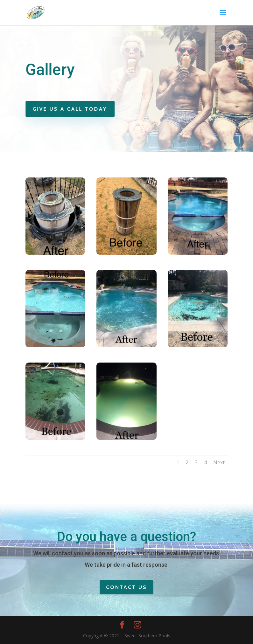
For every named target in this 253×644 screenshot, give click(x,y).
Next (219, 462)
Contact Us (126, 587)
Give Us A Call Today (71, 109)
